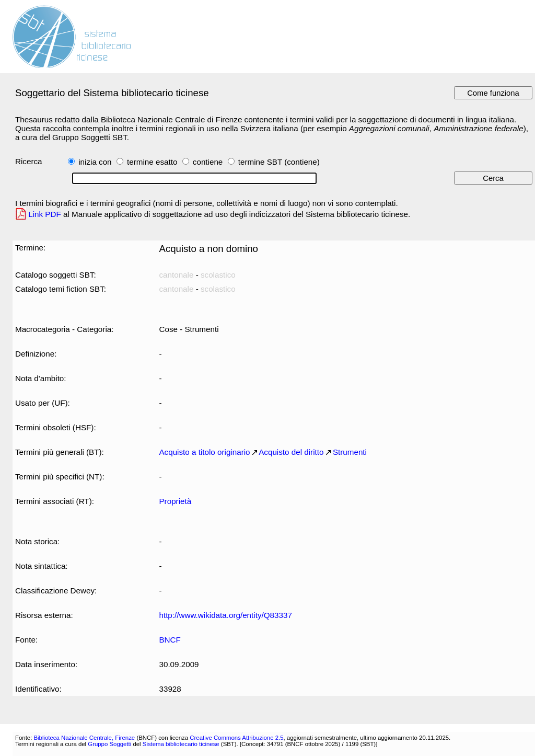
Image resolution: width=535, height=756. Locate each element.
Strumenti (350, 452)
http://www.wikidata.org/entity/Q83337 (225, 615)
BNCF (170, 640)
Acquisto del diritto (291, 452)
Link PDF (45, 214)
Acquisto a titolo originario (204, 452)
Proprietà (175, 501)
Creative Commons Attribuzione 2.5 (236, 738)
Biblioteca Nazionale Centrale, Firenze (84, 738)
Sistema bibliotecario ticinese (181, 744)
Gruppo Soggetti (109, 744)
